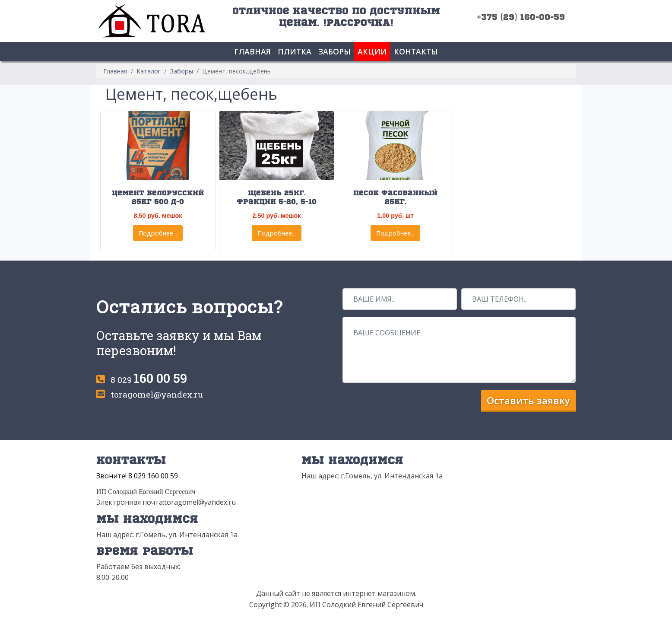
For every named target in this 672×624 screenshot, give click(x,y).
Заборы (334, 51)
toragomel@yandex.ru (157, 394)
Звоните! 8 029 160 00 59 (137, 476)
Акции (372, 51)
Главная (252, 51)
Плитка (295, 51)
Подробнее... (158, 233)
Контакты (416, 51)
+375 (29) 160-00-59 (521, 17)
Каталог (149, 71)
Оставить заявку (528, 400)
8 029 (149, 380)
